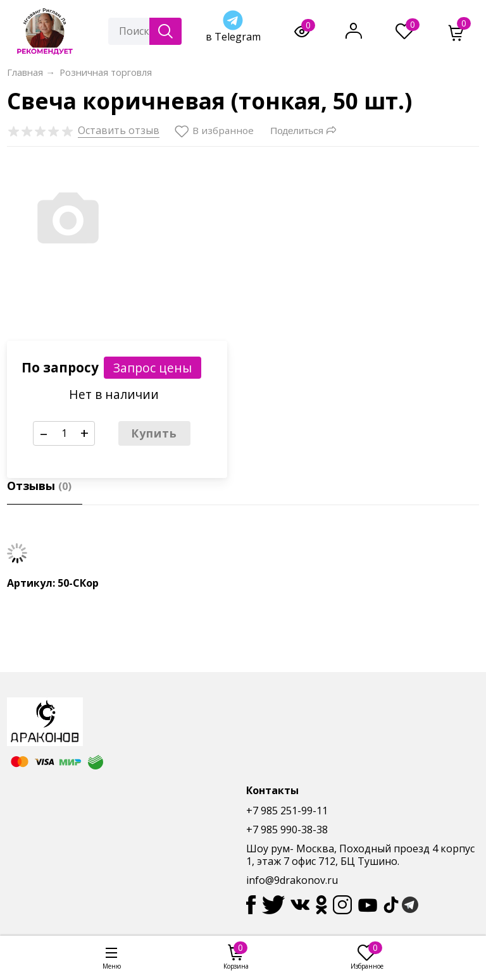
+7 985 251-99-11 (287, 811)
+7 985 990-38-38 (287, 830)
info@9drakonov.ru (292, 880)
